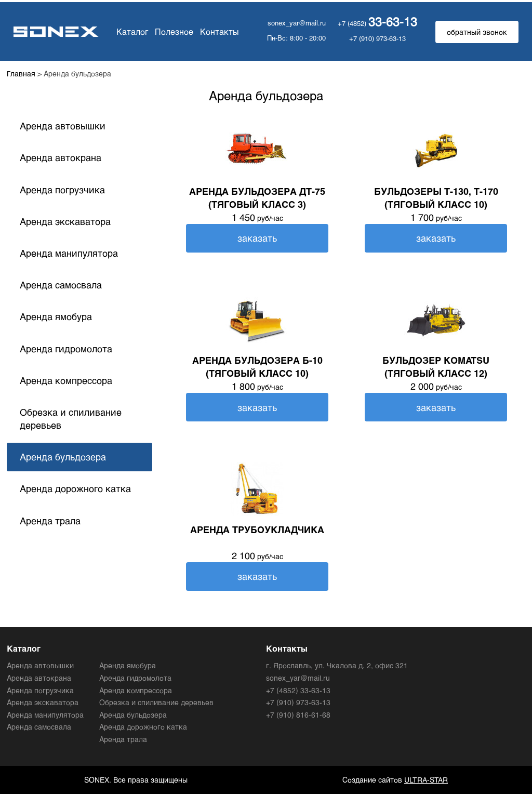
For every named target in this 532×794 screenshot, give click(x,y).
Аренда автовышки (63, 126)
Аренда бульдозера (63, 457)
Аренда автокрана (61, 157)
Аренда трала (50, 521)
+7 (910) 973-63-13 (377, 38)
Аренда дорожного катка (75, 488)
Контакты (216, 31)
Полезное (170, 31)
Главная (21, 74)
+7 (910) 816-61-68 (298, 715)
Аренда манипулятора (69, 253)
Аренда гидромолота (66, 349)
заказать (257, 238)
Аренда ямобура (56, 316)
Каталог (129, 31)
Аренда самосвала (61, 285)
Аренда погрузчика (62, 190)
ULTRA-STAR (426, 780)
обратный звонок (477, 32)
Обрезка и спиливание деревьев (71, 419)
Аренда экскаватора (65, 221)
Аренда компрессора (66, 380)
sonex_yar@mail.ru (297, 23)
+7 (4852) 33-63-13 (298, 690)
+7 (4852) (377, 23)
